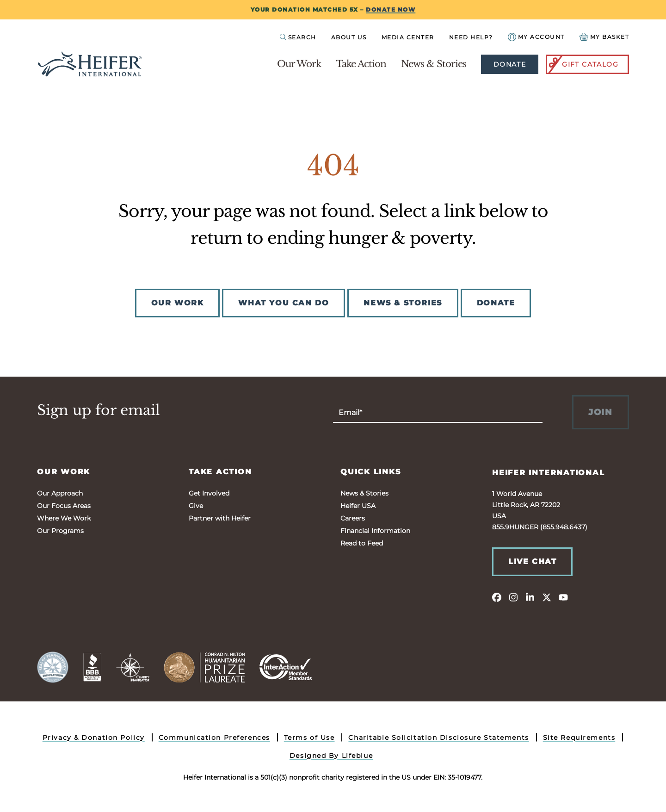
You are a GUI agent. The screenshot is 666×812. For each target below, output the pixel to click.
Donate (510, 64)
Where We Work (64, 518)
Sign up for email (99, 410)
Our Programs (60, 531)
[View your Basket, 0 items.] (604, 37)
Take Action (361, 64)
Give (196, 506)
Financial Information (375, 531)
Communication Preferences (214, 738)
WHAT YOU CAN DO (284, 303)
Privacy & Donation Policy (94, 738)
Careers (353, 518)
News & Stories (434, 64)
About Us (349, 37)
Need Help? (471, 37)
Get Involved (209, 493)
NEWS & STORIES (403, 303)
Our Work (299, 64)
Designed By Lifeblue (331, 756)
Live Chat (532, 561)
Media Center (408, 37)
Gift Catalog (583, 64)
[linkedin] (530, 597)
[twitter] (547, 597)
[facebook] (497, 597)
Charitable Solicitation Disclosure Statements (438, 738)
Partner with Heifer (220, 518)
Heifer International (549, 473)
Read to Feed (362, 543)
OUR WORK (178, 303)
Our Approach (60, 493)
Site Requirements (579, 738)
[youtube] (563, 597)
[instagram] (513, 597)
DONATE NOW (391, 9)
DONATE (496, 303)
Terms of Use (309, 738)
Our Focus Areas (64, 506)
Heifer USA (358, 506)
